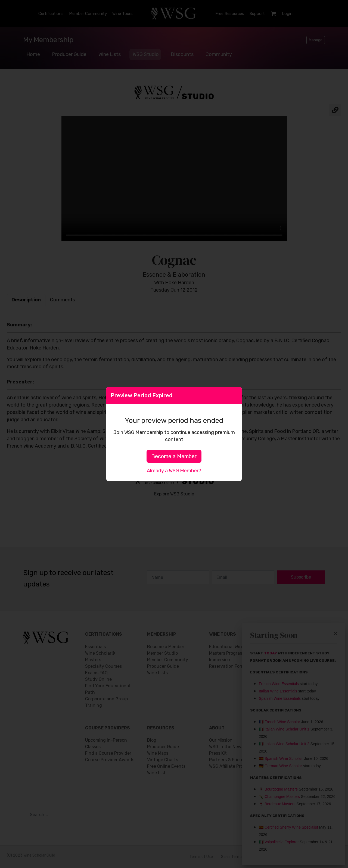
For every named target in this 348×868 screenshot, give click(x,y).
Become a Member (174, 456)
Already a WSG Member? (174, 471)
